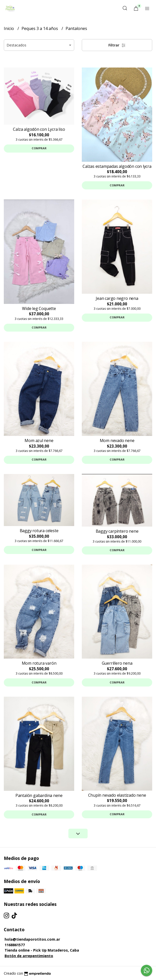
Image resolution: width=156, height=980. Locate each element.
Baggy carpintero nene (117, 531)
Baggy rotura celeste (39, 531)
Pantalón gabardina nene (39, 795)
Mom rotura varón (39, 663)
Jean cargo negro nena (117, 298)
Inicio (9, 28)
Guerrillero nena (117, 663)
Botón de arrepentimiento (29, 956)
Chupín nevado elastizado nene (117, 795)
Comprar (39, 148)
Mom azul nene (39, 440)
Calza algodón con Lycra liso (39, 129)
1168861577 (15, 945)
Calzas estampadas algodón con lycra (117, 166)
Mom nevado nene (117, 440)
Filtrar (117, 45)
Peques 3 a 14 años (40, 28)
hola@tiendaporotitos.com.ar (32, 939)
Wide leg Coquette (39, 308)
